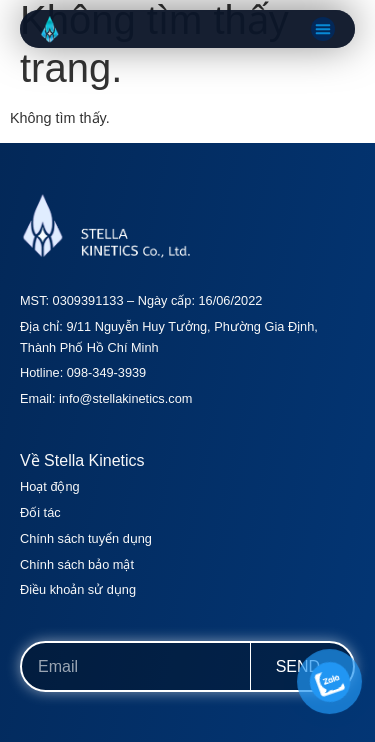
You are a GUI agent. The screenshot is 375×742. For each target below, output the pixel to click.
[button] (323, 29)
